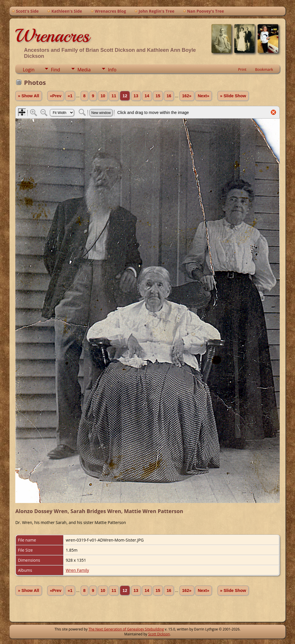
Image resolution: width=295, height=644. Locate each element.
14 (147, 96)
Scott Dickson (159, 634)
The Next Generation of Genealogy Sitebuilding (126, 629)
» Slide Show (233, 96)
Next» (203, 96)
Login (29, 70)
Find (56, 70)
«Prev (56, 96)
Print (242, 69)
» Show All (29, 96)
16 (169, 96)
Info (112, 70)
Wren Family (77, 570)
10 (103, 96)
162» (187, 96)
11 (114, 96)
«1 (70, 96)
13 (136, 96)
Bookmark (264, 69)
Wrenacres (52, 36)
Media (84, 70)
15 (158, 96)
